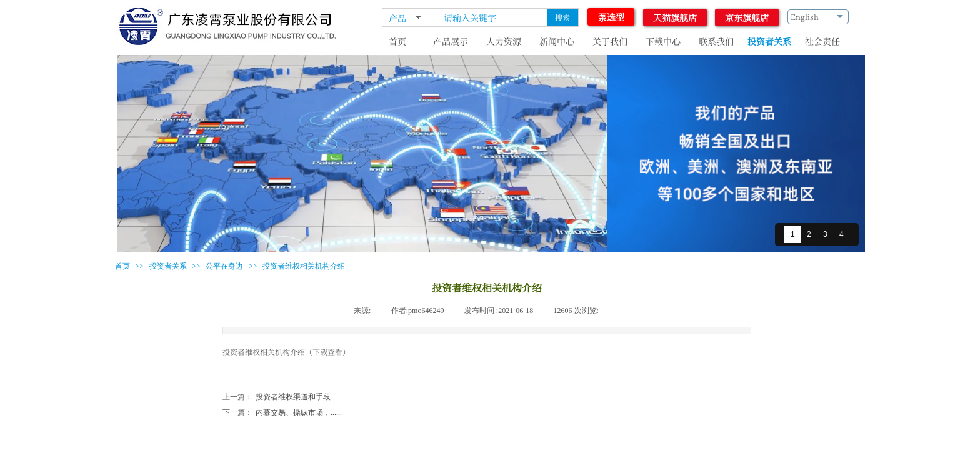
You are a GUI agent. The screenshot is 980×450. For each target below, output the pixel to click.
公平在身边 (224, 266)
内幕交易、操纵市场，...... (282, 413)
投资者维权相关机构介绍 (304, 266)
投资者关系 (769, 41)
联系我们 (716, 41)
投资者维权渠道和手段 (277, 397)
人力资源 (504, 41)
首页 (397, 41)
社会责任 (822, 41)
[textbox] (493, 17)
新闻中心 (557, 41)
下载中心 (663, 41)
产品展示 (451, 41)
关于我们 (610, 41)
